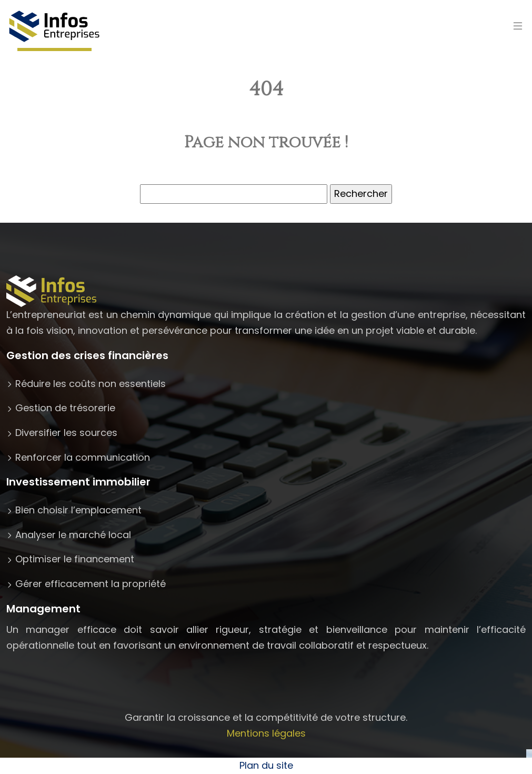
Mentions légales (266, 733)
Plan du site (266, 765)
